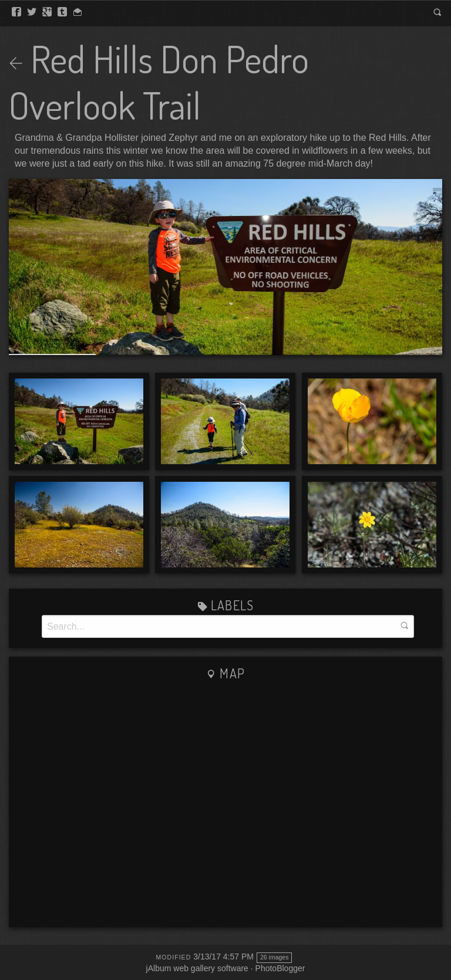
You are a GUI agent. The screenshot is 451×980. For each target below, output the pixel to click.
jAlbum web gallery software (197, 968)
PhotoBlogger (280, 968)
